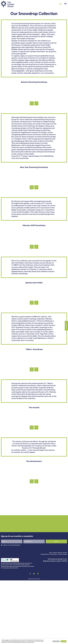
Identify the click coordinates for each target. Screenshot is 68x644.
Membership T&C (45, 618)
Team (51, 616)
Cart (60, 4)
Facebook (30, 637)
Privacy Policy (54, 618)
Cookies (60, 618)
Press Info (60, 616)
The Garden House (8, 4)
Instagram (38, 637)
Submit (56, 605)
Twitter (34, 637)
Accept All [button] (64, 641)
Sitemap (65, 618)
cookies (7, 640)
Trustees (55, 616)
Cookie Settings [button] (56, 641)
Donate (65, 616)
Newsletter (66, 322)
